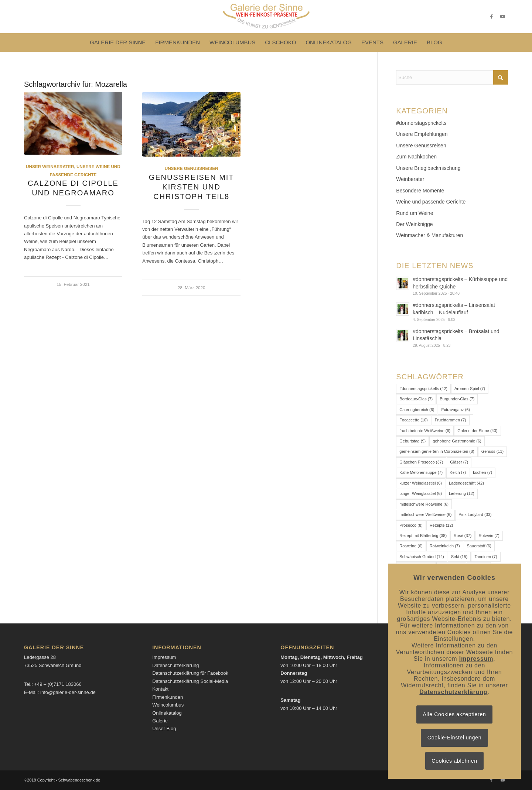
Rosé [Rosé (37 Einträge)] (463, 536)
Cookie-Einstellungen (454, 738)
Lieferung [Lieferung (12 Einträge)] (462, 493)
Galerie (160, 721)
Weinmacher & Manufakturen (429, 235)
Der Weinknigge (414, 224)
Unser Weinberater (50, 166)
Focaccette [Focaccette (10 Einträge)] (413, 420)
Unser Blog (164, 729)
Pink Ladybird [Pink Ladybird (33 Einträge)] (475, 514)
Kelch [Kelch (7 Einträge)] (458, 472)
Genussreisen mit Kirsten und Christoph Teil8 (192, 187)
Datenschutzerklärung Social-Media (190, 681)
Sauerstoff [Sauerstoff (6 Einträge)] (479, 546)
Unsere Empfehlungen (422, 134)
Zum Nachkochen (416, 157)
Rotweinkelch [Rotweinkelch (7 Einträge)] (445, 546)
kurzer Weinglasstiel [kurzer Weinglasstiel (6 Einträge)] (421, 483)
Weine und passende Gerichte (431, 202)
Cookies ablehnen (454, 761)
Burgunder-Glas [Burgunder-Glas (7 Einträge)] (457, 399)
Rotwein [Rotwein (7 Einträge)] (489, 536)
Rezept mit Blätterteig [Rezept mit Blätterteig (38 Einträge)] (423, 536)
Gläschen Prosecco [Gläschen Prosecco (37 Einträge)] (421, 462)
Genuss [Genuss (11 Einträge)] (493, 451)
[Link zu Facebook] (491, 17)
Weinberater (410, 179)
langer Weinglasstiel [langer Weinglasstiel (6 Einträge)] (421, 493)
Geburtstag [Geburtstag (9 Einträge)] (412, 441)
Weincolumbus (168, 705)
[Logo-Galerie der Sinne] (266, 17)
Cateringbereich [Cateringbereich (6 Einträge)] (417, 410)
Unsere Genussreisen (192, 168)
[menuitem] (118, 42)
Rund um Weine (415, 213)
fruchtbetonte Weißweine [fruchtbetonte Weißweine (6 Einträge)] (425, 431)
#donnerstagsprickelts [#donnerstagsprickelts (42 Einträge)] (423, 389)
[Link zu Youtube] (502, 17)
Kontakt (160, 689)
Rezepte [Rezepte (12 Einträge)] (441, 525)
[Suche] (452, 77)
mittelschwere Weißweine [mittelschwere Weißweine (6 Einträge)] (425, 514)
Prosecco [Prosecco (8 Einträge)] (411, 525)
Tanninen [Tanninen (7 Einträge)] (486, 557)
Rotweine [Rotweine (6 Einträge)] (411, 546)
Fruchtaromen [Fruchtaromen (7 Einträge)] (451, 420)
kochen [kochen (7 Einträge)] (482, 472)
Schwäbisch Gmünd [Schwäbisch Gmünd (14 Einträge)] (422, 557)
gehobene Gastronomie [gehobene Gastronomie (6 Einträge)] (457, 441)
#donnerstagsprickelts (421, 123)
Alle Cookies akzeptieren (455, 714)
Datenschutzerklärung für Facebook (190, 673)
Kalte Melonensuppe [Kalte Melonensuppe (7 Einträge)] (421, 472)
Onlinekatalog (167, 713)
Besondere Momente (420, 191)
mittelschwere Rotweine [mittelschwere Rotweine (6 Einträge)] (424, 504)
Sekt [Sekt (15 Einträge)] (459, 557)
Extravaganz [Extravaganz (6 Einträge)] (456, 410)
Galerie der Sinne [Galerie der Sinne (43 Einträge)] (477, 431)
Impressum (164, 657)
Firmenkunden (168, 697)
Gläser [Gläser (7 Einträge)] (459, 462)
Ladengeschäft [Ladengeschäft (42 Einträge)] (466, 483)
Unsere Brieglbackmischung (428, 168)
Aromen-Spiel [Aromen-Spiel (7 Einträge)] (470, 389)
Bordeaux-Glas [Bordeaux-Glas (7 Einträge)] (416, 399)
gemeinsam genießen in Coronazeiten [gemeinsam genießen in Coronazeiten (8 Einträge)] (437, 451)
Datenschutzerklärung (175, 665)
